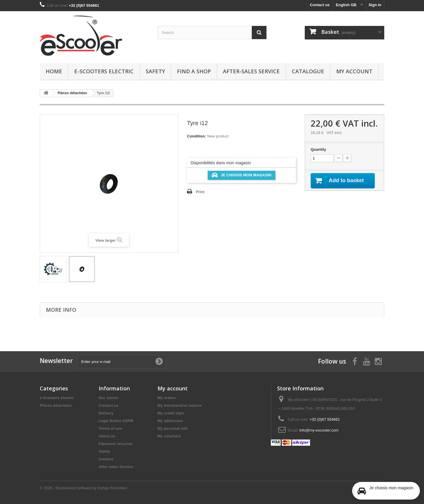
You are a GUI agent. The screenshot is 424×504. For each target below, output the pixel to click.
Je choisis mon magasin (242, 175)
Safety (155, 71)
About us (107, 436)
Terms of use (110, 428)
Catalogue (308, 71)
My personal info (173, 428)
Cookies (106, 459)
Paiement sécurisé (115, 444)
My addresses (170, 421)
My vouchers (169, 436)
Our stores (108, 398)
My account (354, 71)
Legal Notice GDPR (116, 421)
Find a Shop (194, 71)
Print (200, 192)
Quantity (318, 149)
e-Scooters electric (104, 71)
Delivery (106, 413)
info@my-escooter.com (319, 430)
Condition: (197, 136)
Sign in (375, 5)
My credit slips (171, 413)
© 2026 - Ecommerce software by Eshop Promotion (83, 488)
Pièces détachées (56, 406)
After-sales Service (251, 71)
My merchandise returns (180, 406)
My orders (167, 398)
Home (54, 71)
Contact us (320, 5)
